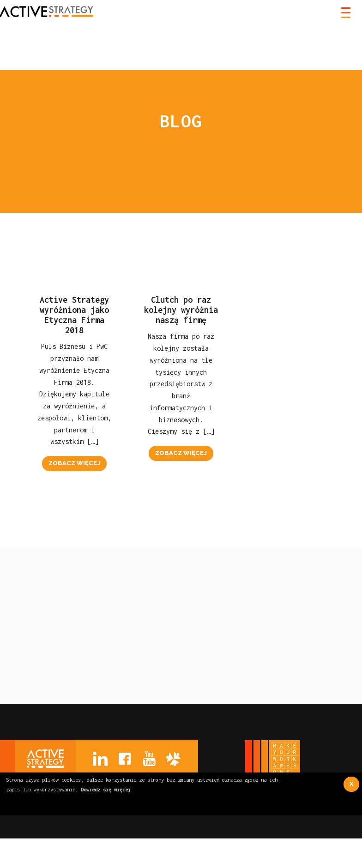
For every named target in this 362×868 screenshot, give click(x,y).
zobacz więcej (74, 463)
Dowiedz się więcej (106, 789)
